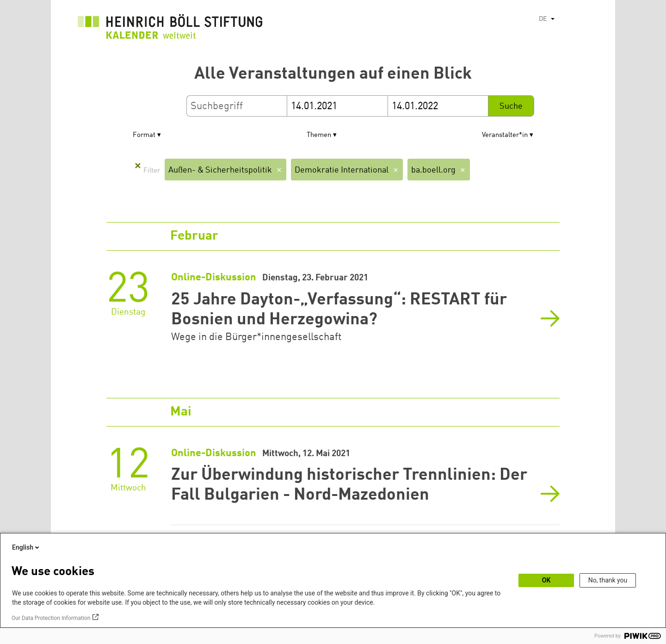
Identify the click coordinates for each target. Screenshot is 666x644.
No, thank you (608, 580)
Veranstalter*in (505, 135)
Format (144, 135)
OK (546, 580)
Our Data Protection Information (51, 618)
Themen (319, 135)
